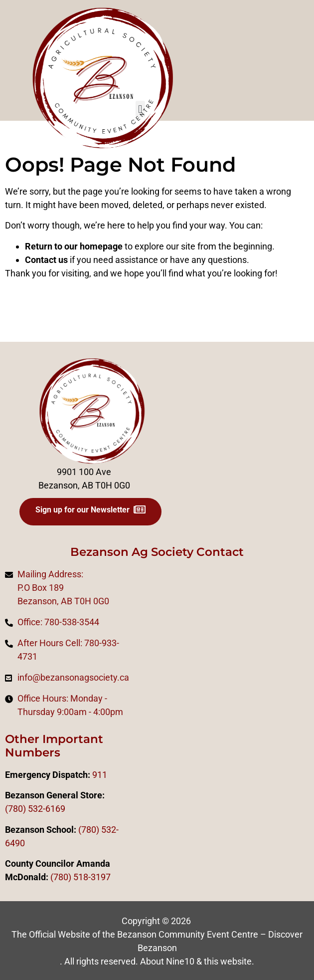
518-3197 (91, 877)
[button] (140, 109)
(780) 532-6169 (35, 809)
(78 (57, 877)
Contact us (46, 260)
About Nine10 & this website (196, 961)
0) (67, 877)
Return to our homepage (74, 246)
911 (100, 775)
